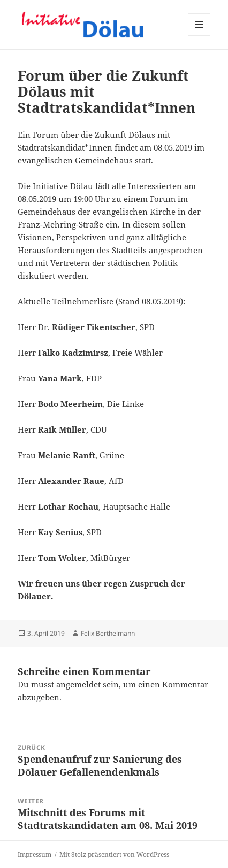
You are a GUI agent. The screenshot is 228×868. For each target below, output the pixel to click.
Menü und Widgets (199, 36)
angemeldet (78, 684)
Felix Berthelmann (108, 633)
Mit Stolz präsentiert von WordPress (114, 854)
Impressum (35, 854)
